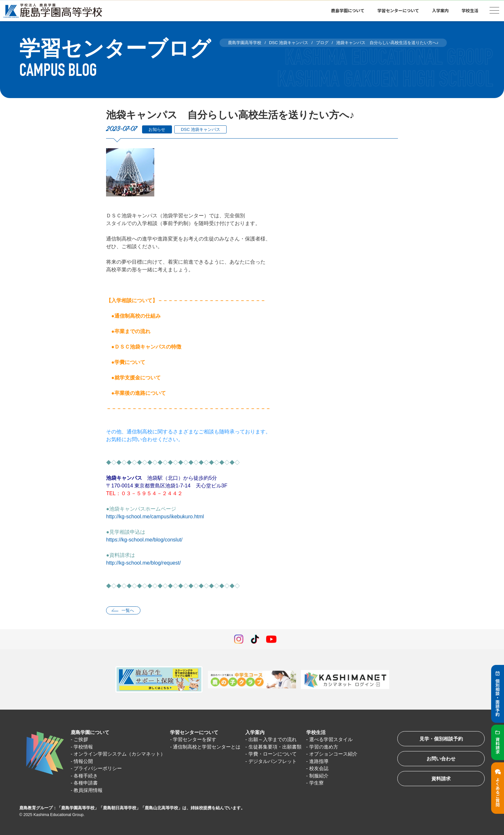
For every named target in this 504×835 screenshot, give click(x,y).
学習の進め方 (324, 747)
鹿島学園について (348, 10)
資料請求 (441, 779)
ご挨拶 (81, 739)
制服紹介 (319, 776)
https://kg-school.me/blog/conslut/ (144, 540)
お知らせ (157, 129)
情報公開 (83, 761)
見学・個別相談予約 (441, 739)
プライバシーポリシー (98, 768)
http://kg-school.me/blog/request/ (143, 563)
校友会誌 (319, 768)
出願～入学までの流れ (273, 739)
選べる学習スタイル (331, 739)
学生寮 (316, 783)
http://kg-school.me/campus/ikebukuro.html (155, 517)
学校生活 (470, 10)
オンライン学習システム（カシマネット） (119, 754)
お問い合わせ (441, 759)
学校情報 (83, 747)
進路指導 (319, 761)
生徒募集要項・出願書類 (275, 747)
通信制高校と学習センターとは (207, 747)
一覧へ (128, 610)
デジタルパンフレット (273, 761)
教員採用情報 (88, 790)
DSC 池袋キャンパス (201, 129)
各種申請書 (86, 783)
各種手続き (86, 776)
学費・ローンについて (273, 754)
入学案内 (440, 10)
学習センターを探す (195, 739)
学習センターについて (398, 10)
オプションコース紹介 (333, 754)
